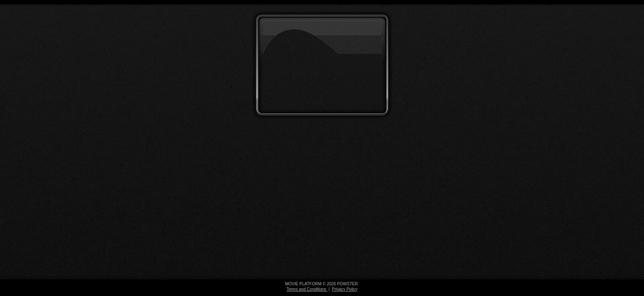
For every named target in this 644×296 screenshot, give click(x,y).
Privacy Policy (345, 289)
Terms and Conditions (307, 289)
